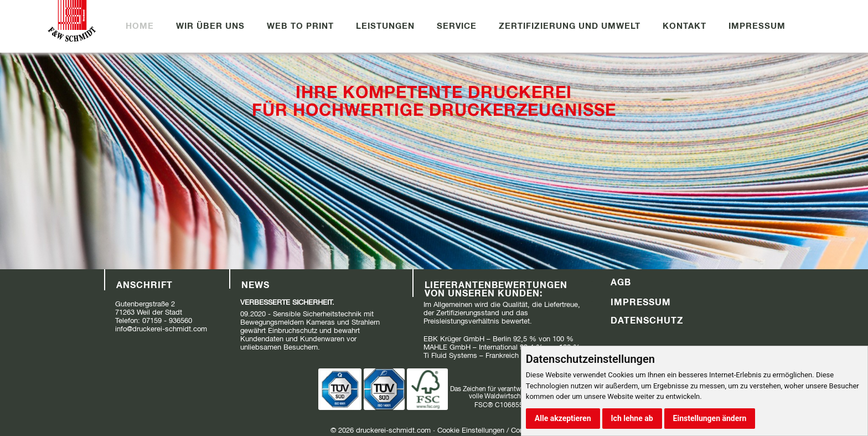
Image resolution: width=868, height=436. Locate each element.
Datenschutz (647, 320)
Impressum (757, 25)
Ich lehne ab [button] (632, 418)
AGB (621, 282)
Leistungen (385, 25)
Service (457, 25)
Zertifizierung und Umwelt (570, 25)
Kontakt (684, 25)
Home (140, 25)
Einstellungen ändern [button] (710, 418)
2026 (346, 430)
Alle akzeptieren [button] (563, 418)
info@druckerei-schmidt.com (161, 329)
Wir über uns (210, 25)
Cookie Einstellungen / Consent (487, 430)
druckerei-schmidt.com (393, 430)
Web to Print (300, 25)
